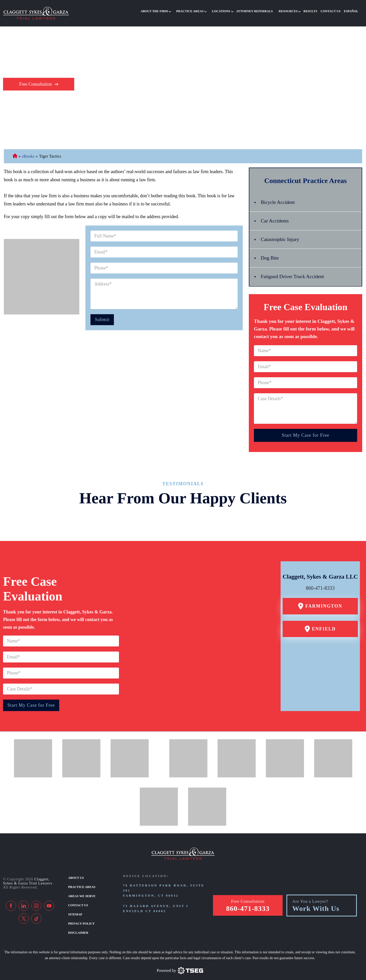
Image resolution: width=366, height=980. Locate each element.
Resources (292, 11)
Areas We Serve (82, 890)
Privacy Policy (81, 917)
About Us (76, 872)
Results (313, 11)
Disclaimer (78, 926)
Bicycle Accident (278, 197)
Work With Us (316, 902)
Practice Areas (197, 11)
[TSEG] (180, 964)
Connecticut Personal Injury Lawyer (15, 151)
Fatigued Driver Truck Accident (293, 271)
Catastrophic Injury (280, 234)
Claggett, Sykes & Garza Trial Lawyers (28, 876)
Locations (227, 11)
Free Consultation (35, 79)
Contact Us (332, 11)
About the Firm (162, 11)
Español (352, 11)
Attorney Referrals (259, 11)
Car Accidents (275, 215)
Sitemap (75, 908)
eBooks (28, 151)
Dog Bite (270, 252)
